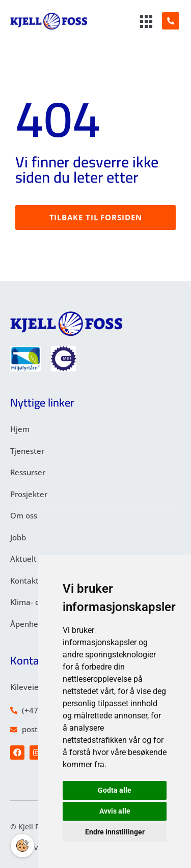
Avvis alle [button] (115, 811)
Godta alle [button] (115, 790)
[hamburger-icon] (147, 22)
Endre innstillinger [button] (115, 832)
